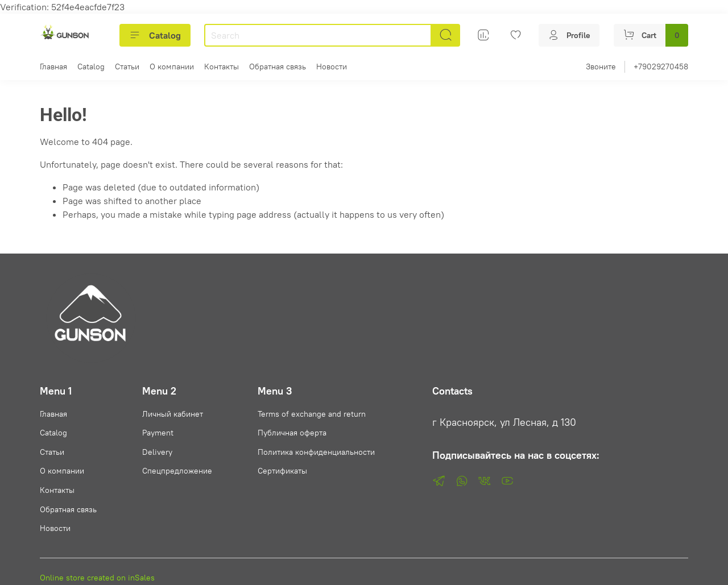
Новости (332, 67)
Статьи (127, 67)
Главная (53, 67)
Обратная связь (278, 67)
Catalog (155, 35)
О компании (172, 67)
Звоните (601, 67)
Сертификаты (282, 471)
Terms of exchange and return (312, 414)
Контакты (222, 67)
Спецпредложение (177, 471)
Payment (158, 433)
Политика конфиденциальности (316, 452)
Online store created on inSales (97, 578)
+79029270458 (661, 67)
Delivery (157, 452)
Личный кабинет (173, 414)
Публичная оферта (292, 433)
